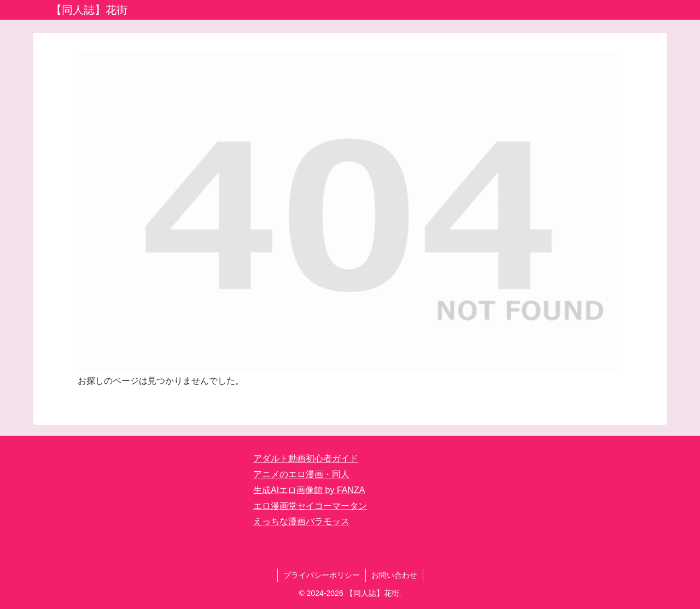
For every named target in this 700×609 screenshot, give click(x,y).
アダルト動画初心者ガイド (306, 458)
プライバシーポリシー (322, 575)
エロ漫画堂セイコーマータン (310, 506)
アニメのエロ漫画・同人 (301, 474)
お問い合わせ (394, 575)
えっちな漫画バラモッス (301, 521)
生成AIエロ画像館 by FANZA (309, 490)
